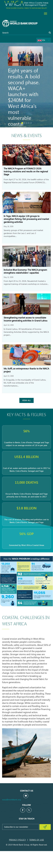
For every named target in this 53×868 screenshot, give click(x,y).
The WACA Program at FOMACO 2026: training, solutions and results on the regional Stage (26, 171)
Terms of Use (37, 840)
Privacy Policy (17, 840)
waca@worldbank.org (11, 799)
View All (26, 400)
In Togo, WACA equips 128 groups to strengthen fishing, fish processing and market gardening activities (26, 219)
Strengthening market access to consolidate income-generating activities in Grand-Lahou (26, 319)
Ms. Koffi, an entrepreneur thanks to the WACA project (26, 370)
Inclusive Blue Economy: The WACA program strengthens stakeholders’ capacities (25, 271)
